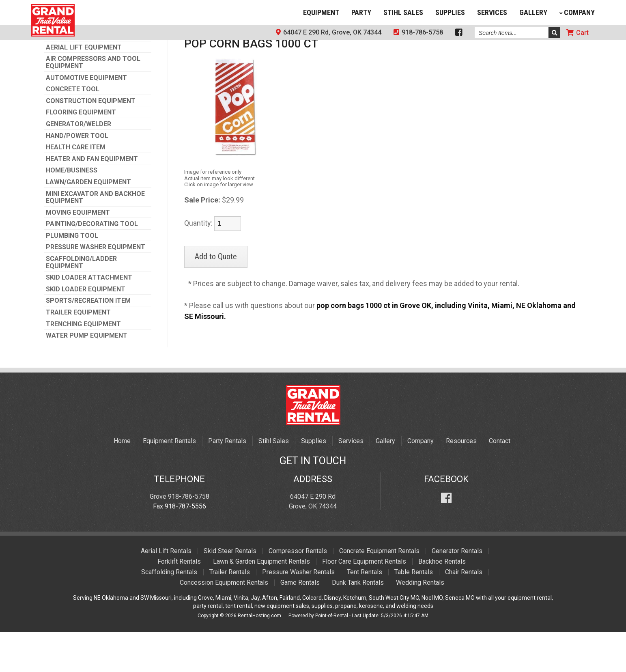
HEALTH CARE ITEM (76, 187)
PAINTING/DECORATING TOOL (92, 264)
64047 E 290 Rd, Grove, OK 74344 (329, 32)
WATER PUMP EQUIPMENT (87, 375)
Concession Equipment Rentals (224, 622)
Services (492, 12)
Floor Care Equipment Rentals (364, 601)
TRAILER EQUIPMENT (78, 352)
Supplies (450, 12)
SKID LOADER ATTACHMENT (89, 317)
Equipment (321, 12)
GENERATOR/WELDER (79, 164)
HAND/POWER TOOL (77, 176)
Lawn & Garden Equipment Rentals (261, 601)
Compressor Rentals (298, 591)
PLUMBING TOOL (72, 276)
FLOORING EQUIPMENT (81, 152)
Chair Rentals (464, 612)
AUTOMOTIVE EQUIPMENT (86, 118)
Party (361, 12)
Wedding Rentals (420, 622)
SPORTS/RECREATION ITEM (88, 340)
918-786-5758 (418, 32)
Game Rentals (300, 622)
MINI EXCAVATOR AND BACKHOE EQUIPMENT (95, 237)
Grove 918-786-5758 (180, 536)
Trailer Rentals (230, 612)
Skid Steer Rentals (230, 591)
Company (577, 12)
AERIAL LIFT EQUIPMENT (84, 87)
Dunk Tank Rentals (358, 622)
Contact (500, 481)
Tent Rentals (365, 612)
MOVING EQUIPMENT (78, 252)
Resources (461, 481)
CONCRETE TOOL (73, 129)
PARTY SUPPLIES (212, 70)
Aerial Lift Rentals (166, 591)
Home (122, 481)
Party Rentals (227, 481)
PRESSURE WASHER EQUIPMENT (96, 287)
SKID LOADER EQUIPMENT (86, 329)
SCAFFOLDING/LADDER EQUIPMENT (81, 302)
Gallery (533, 12)
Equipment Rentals (169, 481)
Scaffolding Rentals (169, 612)
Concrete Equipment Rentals (379, 591)
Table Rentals (414, 612)
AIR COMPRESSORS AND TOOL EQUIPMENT (93, 102)
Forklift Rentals (179, 601)
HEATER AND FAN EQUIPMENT (92, 199)
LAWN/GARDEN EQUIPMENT (88, 222)
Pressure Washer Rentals (298, 612)
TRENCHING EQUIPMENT (83, 364)
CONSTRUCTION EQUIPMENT (91, 141)
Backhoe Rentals (442, 601)
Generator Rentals (457, 591)
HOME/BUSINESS (72, 210)
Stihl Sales (403, 12)
